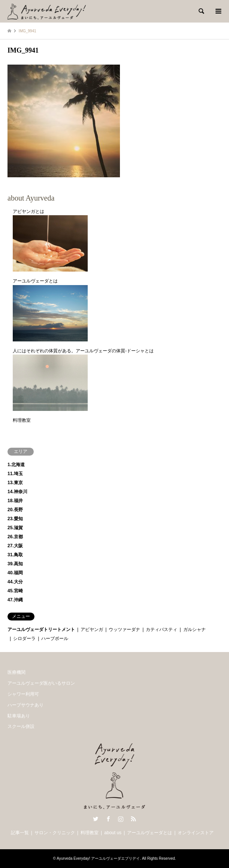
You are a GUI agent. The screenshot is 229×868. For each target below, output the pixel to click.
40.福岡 (15, 573)
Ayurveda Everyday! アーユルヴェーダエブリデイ (98, 858)
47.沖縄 (15, 600)
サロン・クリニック (55, 833)
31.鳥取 (15, 555)
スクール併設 (21, 726)
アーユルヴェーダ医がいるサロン (41, 683)
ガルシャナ (195, 629)
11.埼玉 (15, 474)
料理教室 (22, 420)
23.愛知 (15, 519)
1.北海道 (16, 465)
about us (113, 833)
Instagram (121, 819)
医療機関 (16, 672)
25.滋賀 (15, 528)
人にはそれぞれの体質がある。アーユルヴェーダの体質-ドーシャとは (83, 351)
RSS (133, 819)
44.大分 (15, 582)
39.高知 (15, 564)
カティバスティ (162, 629)
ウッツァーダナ (124, 629)
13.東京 (15, 483)
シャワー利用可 (23, 694)
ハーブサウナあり (25, 705)
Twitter (96, 819)
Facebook (108, 819)
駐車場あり (19, 716)
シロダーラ (24, 639)
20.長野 (15, 510)
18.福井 (15, 501)
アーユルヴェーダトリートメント (41, 629)
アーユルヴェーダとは (35, 281)
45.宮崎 (15, 591)
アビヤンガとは (28, 211)
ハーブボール (55, 639)
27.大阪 (15, 546)
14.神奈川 (17, 492)
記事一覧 (20, 833)
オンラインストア (196, 833)
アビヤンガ (92, 629)
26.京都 (15, 537)
